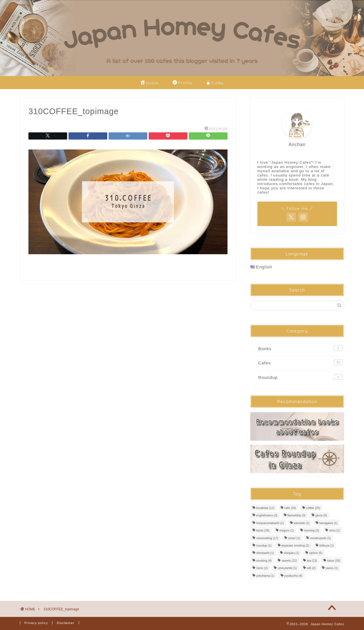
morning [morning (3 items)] (312, 531)
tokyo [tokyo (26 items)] (334, 561)
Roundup (300, 377)
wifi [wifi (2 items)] (311, 568)
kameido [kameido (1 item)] (302, 523)
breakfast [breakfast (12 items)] (265, 508)
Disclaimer (65, 623)
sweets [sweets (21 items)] (289, 561)
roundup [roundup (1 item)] (264, 546)
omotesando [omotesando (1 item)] (320, 538)
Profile (182, 83)
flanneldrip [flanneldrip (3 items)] (297, 516)
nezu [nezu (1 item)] (334, 531)
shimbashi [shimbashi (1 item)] (265, 553)
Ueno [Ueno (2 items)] (262, 568)
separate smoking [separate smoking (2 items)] (295, 546)
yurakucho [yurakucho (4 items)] (293, 576)
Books (300, 348)
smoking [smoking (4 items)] (264, 561)
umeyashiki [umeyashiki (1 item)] (287, 568)
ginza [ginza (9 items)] (321, 516)
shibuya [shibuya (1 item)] (327, 546)
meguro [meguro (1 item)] (287, 531)
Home (149, 83)
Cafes (215, 83)
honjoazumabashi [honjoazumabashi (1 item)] (270, 523)
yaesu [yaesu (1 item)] (332, 568)
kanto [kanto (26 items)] (263, 531)
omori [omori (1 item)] (294, 538)
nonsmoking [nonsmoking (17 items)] (267, 538)
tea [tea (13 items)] (312, 561)
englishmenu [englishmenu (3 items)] (267, 516)
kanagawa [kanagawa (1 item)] (328, 523)
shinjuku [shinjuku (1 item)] (291, 553)
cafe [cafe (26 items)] (290, 508)
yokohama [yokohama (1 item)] (265, 576)
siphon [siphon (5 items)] (316, 553)
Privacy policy (36, 623)
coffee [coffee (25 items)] (313, 508)
